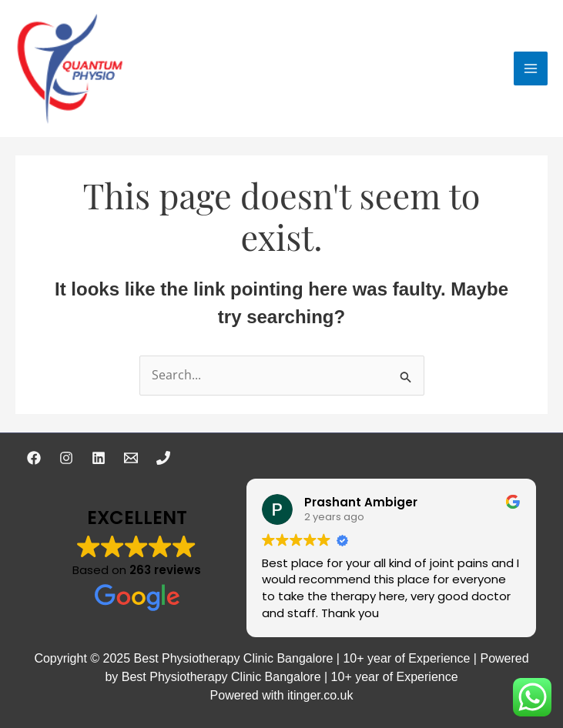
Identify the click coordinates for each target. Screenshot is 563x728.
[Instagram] (66, 458)
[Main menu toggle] (531, 68)
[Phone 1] (163, 458)
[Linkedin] (99, 458)
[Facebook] (34, 458)
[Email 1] (131, 458)
